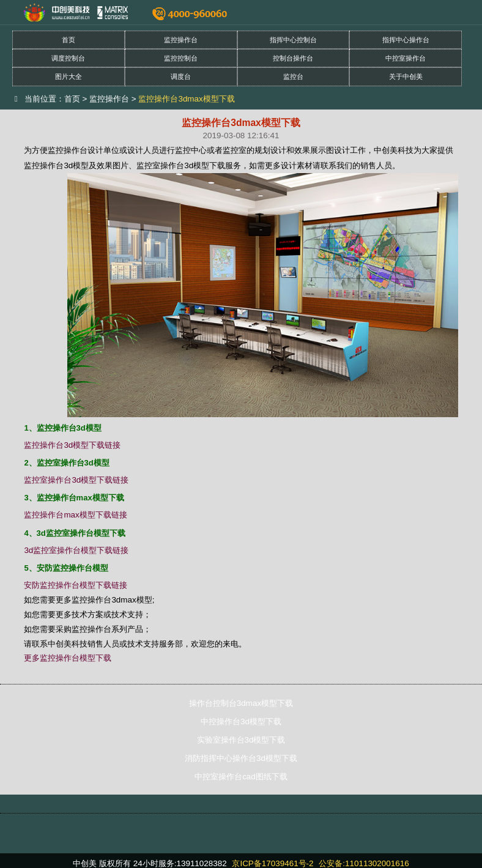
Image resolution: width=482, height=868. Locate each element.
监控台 (293, 76)
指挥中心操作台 (406, 40)
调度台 (181, 76)
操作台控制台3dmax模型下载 (241, 703)
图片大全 (69, 76)
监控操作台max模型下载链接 (75, 515)
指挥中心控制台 (293, 40)
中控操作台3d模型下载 (241, 721)
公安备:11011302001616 (364, 863)
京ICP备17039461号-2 (273, 863)
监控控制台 (181, 58)
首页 (69, 40)
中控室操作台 (406, 58)
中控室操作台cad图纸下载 (241, 777)
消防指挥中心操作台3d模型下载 (241, 758)
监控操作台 (181, 40)
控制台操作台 (293, 58)
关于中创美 (406, 76)
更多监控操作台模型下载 (68, 658)
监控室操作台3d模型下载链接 (76, 480)
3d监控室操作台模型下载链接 (76, 550)
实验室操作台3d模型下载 (241, 740)
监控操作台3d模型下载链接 (72, 445)
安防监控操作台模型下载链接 (76, 585)
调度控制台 (68, 58)
